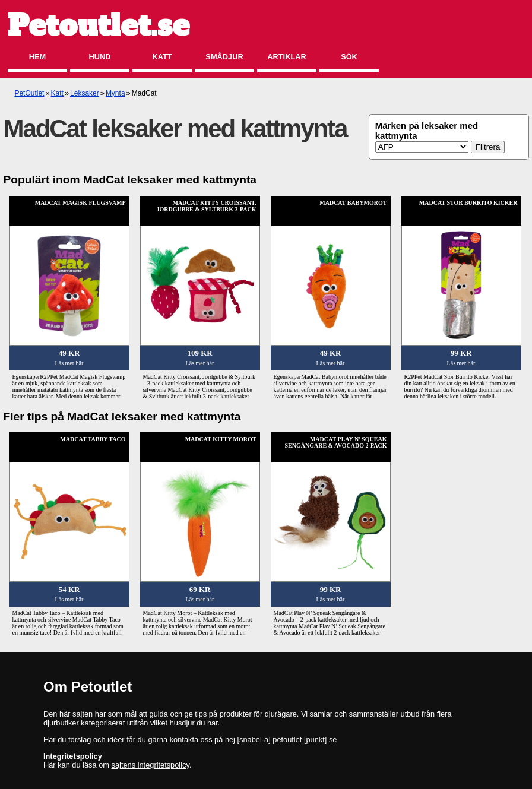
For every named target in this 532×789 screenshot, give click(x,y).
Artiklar (286, 57)
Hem (37, 57)
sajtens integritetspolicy (151, 765)
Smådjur (224, 57)
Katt (162, 57)
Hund (100, 57)
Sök (349, 57)
